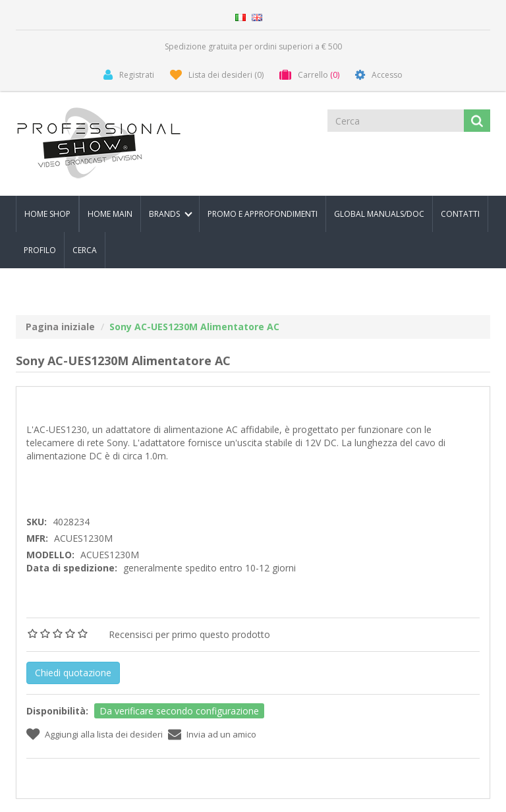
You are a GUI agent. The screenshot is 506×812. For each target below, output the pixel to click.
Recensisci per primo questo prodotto (189, 634)
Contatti (460, 214)
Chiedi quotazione (73, 673)
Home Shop (47, 214)
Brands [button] (171, 214)
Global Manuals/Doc (379, 214)
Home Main (110, 214)
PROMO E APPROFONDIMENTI (263, 214)
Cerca (85, 250)
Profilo (40, 250)
